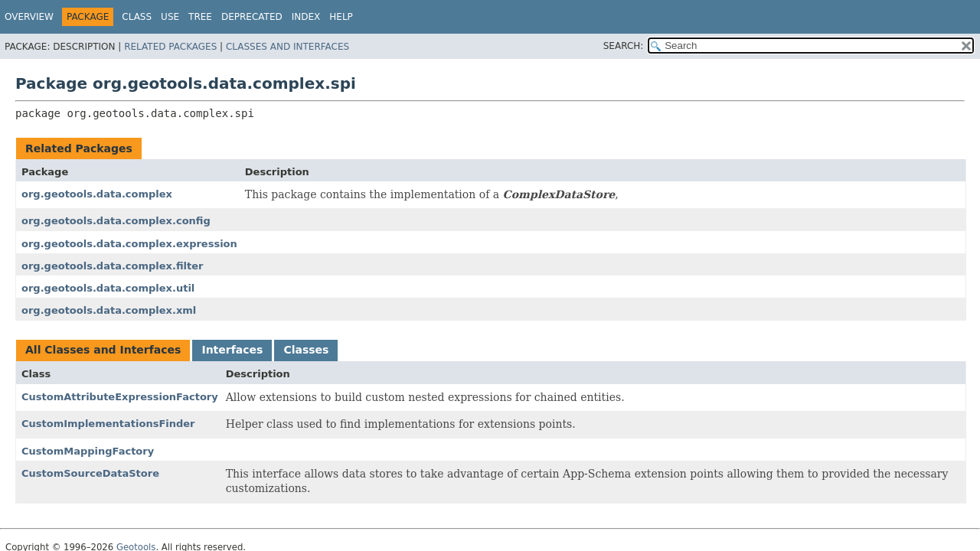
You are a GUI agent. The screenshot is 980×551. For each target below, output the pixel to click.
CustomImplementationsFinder (108, 424)
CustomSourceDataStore (90, 473)
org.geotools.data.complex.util (108, 288)
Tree (200, 17)
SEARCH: (624, 46)
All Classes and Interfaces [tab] (103, 350)
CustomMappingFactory (88, 451)
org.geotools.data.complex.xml (109, 310)
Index (306, 17)
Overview (29, 17)
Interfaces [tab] (232, 350)
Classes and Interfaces (287, 47)
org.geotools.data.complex (97, 194)
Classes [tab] (306, 350)
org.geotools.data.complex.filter (112, 266)
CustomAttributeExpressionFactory (120, 397)
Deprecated (252, 17)
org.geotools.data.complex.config (116, 221)
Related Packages (170, 47)
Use (170, 17)
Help (341, 17)
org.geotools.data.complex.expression (129, 244)
